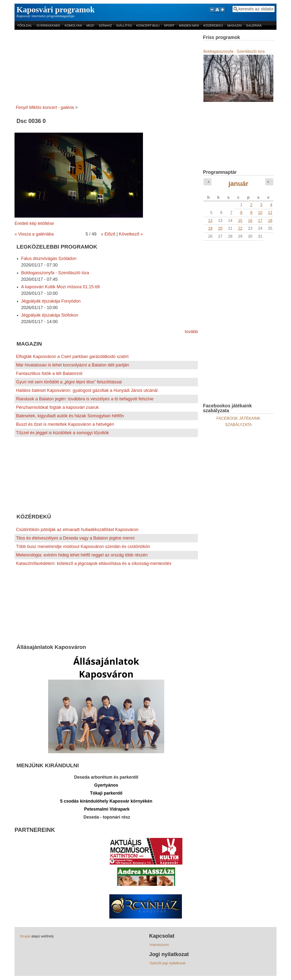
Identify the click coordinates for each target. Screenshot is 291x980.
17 (260, 220)
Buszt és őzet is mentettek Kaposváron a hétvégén (65, 424)
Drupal (25, 936)
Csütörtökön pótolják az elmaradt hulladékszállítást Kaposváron (77, 530)
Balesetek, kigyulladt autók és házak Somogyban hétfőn (70, 416)
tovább (191, 332)
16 (250, 220)
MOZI (90, 26)
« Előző (108, 234)
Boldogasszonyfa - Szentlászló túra (55, 273)
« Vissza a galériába (34, 234)
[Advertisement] (106, 66)
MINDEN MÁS (189, 26)
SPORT (169, 26)
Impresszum (159, 945)
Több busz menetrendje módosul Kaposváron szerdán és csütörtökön (83, 547)
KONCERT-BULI (148, 26)
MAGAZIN (235, 26)
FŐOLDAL (25, 26)
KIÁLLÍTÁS (124, 26)
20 (220, 228)
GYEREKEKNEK (48, 26)
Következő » (131, 234)
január (238, 184)
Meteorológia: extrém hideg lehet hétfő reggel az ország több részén (82, 555)
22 (240, 228)
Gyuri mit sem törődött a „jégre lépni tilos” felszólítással (69, 382)
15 (240, 220)
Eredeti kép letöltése (34, 223)
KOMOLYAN (73, 26)
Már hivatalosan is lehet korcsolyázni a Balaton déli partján (72, 365)
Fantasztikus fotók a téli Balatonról (49, 373)
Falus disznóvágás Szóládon (49, 258)
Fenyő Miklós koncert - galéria (45, 107)
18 (270, 220)
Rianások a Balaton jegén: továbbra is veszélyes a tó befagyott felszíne (85, 399)
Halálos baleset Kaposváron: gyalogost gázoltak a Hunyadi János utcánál (87, 390)
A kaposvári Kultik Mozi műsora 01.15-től (60, 287)
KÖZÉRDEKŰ (213, 26)
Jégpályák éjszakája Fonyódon (51, 301)
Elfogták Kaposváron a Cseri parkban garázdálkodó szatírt (72, 357)
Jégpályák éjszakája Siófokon (50, 315)
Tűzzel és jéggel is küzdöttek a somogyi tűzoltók (62, 433)
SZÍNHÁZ (105, 26)
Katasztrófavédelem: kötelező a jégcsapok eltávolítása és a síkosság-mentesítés (94, 563)
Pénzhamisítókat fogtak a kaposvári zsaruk (57, 407)
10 (260, 213)
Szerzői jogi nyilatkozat (168, 963)
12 (210, 220)
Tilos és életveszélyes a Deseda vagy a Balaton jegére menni (75, 538)
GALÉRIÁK (254, 26)
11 (270, 213)
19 (210, 228)
